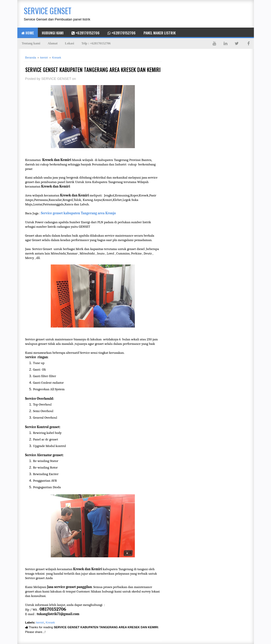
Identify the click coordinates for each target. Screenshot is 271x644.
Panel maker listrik (160, 33)
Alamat (53, 43)
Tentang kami (31, 43)
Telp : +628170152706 (96, 43)
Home (28, 33)
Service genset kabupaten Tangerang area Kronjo (78, 213)
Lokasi (70, 43)
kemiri (40, 622)
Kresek (50, 622)
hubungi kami (53, 33)
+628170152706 (86, 33)
